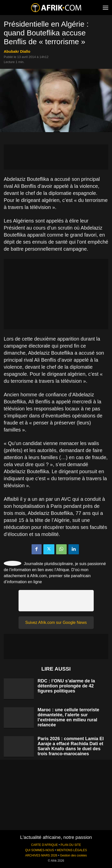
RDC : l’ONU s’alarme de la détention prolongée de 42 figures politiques (66, 686)
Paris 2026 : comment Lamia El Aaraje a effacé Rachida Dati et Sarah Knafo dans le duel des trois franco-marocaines (71, 746)
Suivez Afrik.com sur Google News (56, 622)
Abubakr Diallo (17, 51)
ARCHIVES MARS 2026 (41, 855)
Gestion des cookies (73, 855)
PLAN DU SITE (71, 845)
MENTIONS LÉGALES (72, 850)
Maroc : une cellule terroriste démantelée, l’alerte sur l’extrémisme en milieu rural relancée (68, 717)
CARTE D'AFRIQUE (44, 845)
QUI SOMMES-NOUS (40, 850)
